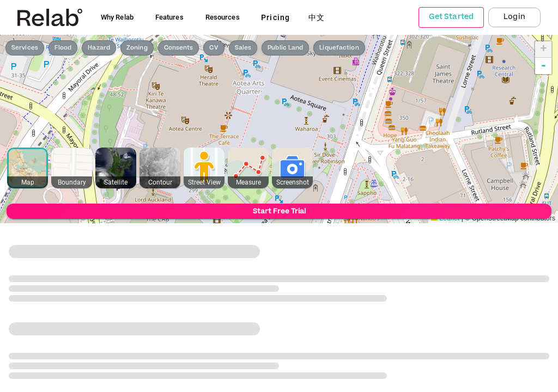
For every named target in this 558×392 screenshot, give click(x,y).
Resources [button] (223, 17)
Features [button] (169, 17)
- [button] (544, 66)
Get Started (451, 17)
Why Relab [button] (117, 17)
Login (514, 17)
